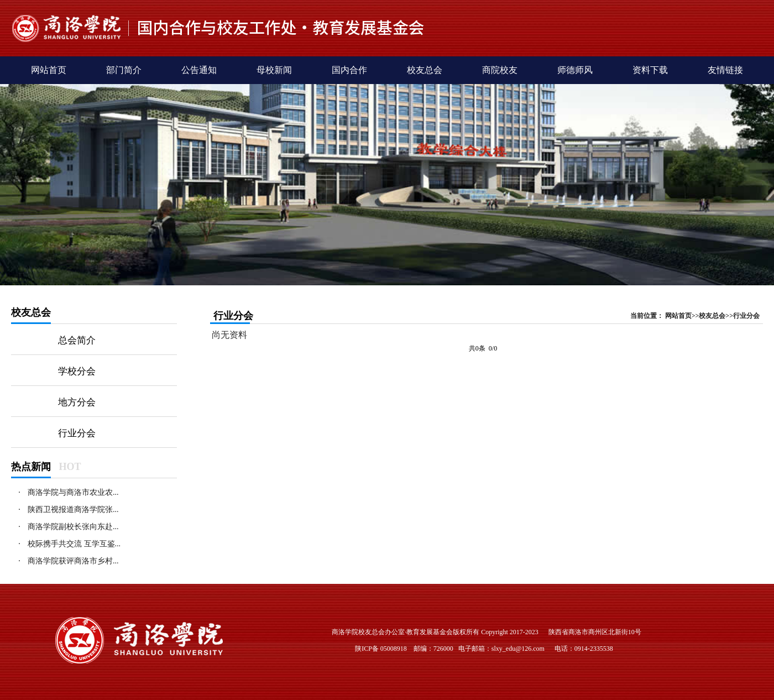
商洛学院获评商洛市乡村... (73, 561)
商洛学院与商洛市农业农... (73, 492)
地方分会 (77, 402)
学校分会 (77, 371)
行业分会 (77, 433)
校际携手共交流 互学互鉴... (74, 544)
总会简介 (77, 340)
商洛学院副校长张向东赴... (73, 527)
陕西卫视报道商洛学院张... (73, 510)
